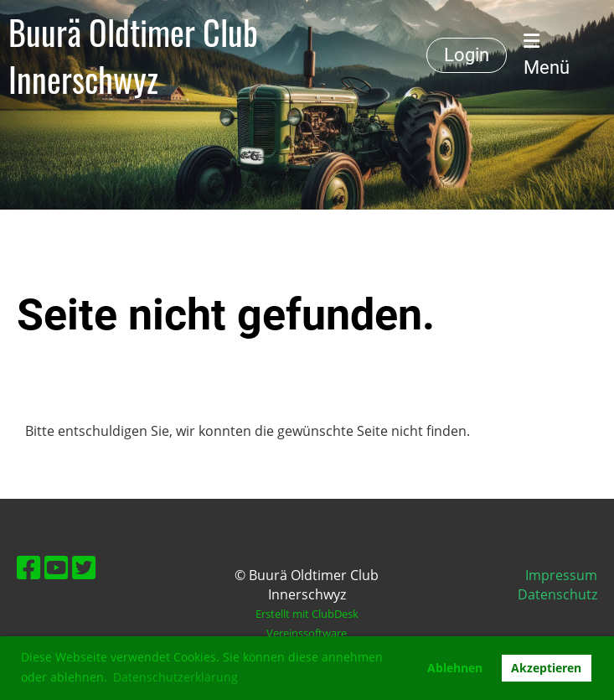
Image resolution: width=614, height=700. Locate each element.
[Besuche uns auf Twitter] (84, 567)
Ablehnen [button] (455, 668)
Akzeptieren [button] (546, 668)
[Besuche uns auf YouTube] (56, 567)
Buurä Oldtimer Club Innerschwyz (133, 55)
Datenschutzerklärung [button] (175, 677)
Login (467, 55)
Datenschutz (557, 594)
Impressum (561, 575)
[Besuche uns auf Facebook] (28, 567)
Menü (547, 55)
